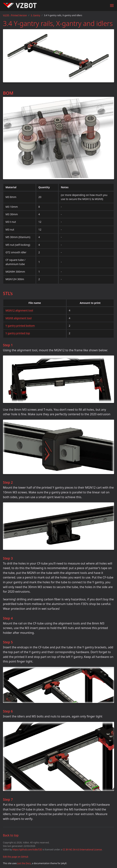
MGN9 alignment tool (19, 318)
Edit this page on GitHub (16, 857)
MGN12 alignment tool (19, 310)
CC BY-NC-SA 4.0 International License (82, 850)
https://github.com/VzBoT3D (27, 850)
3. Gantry (36, 15)
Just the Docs (24, 863)
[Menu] (112, 6)
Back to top (11, 835)
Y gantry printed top (18, 333)
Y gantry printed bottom (20, 326)
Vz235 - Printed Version (15, 15)
